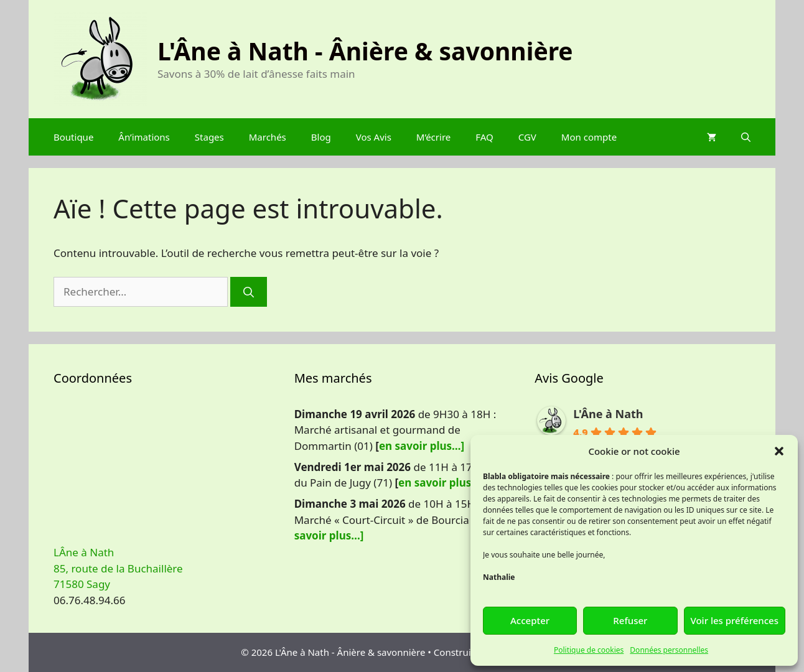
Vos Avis (374, 137)
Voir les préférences (735, 620)
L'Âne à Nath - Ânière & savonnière (365, 51)
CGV (527, 137)
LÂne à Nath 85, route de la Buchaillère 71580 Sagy (118, 568)
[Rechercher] (249, 292)
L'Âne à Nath (608, 414)
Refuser (630, 620)
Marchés (268, 137)
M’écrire (433, 137)
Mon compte (589, 137)
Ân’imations (144, 137)
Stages (209, 137)
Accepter (530, 620)
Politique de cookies (589, 650)
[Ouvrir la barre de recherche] (746, 137)
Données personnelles (669, 650)
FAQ (484, 137)
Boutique (73, 137)
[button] (779, 451)
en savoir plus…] (422, 446)
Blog (321, 137)
